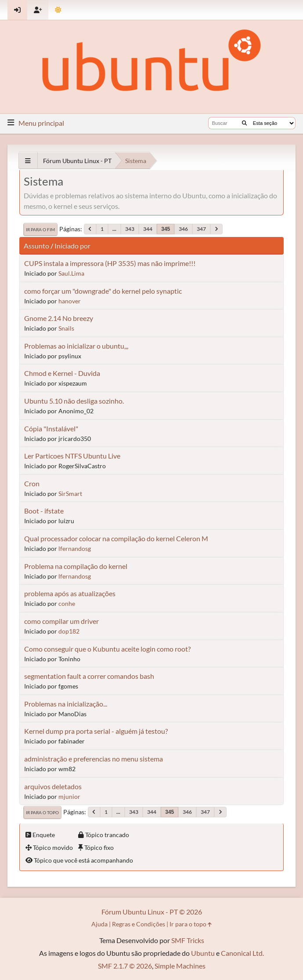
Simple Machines (180, 966)
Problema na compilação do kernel (76, 566)
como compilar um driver (61, 621)
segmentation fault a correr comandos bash (89, 676)
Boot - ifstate (44, 511)
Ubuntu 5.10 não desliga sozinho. (74, 401)
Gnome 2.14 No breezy (59, 318)
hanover (70, 301)
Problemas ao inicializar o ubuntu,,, (76, 346)
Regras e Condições (139, 924)
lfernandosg (75, 548)
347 (201, 229)
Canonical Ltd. (242, 953)
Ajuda (99, 924)
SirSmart (70, 494)
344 (148, 229)
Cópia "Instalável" (51, 428)
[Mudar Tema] (58, 10)
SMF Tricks (188, 940)
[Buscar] (244, 123)
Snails (66, 328)
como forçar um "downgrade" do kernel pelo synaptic (103, 291)
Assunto (36, 246)
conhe (67, 603)
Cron (32, 483)
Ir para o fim (40, 230)
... (114, 229)
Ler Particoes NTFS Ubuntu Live (72, 456)
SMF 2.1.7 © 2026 (125, 966)
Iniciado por (72, 246)
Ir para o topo (42, 812)
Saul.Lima (71, 273)
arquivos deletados (53, 786)
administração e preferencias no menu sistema (94, 759)
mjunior (69, 796)
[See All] (28, 161)
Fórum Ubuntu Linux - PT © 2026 (152, 912)
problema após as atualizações (70, 593)
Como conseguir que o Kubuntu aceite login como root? (107, 649)
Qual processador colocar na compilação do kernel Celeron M (116, 538)
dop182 (69, 631)
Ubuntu (203, 953)
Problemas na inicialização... (66, 704)
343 (130, 229)
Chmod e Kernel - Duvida (62, 373)
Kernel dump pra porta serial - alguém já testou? (96, 731)
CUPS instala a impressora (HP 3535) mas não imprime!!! (110, 263)
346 (183, 229)
